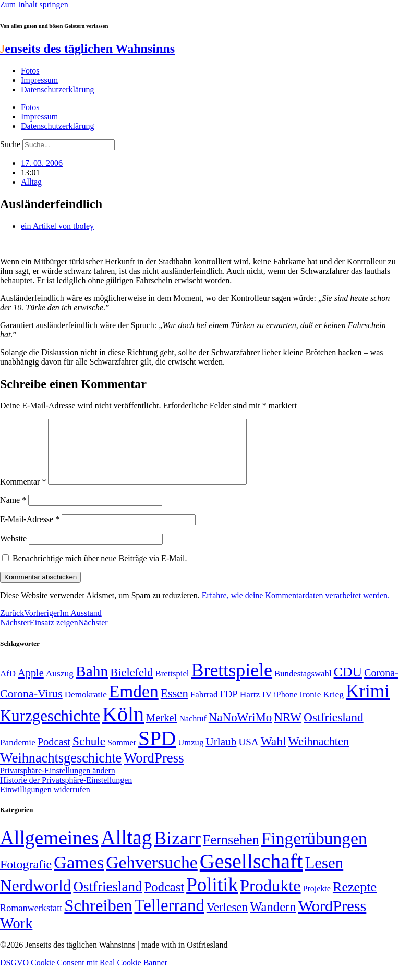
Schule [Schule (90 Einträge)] (89, 754)
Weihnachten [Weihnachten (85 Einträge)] (319, 754)
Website (13, 551)
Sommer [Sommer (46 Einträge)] (122, 755)
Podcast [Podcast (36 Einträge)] (164, 899)
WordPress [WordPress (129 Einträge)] (154, 770)
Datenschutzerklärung (57, 89)
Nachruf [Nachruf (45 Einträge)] (192, 731)
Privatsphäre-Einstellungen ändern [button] (58, 783)
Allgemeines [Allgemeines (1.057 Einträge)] (49, 850)
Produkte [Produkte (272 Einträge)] (270, 898)
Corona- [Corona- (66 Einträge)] (381, 685)
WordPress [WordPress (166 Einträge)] (332, 918)
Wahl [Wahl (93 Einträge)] (274, 754)
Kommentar (23, 494)
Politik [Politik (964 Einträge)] (212, 897)
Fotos (30, 71)
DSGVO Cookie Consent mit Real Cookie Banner (84, 975)
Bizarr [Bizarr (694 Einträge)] (177, 851)
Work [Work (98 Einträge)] (16, 936)
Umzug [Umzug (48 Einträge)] (191, 755)
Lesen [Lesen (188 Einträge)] (324, 875)
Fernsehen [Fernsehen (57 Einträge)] (231, 852)
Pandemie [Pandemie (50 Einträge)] (18, 755)
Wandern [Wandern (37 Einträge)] (273, 919)
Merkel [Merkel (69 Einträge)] (161, 730)
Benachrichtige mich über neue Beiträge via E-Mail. (100, 571)
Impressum (39, 80)
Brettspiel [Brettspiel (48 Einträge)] (172, 686)
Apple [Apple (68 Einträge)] (31, 685)
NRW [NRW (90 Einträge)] (288, 730)
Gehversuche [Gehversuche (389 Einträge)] (152, 875)
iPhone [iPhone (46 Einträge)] (286, 707)
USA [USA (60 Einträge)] (248, 754)
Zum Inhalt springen (34, 4)
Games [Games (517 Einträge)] (79, 875)
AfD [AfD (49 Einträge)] (8, 686)
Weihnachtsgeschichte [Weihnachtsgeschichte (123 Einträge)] (61, 771)
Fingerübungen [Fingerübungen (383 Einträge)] (314, 851)
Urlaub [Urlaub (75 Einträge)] (221, 754)
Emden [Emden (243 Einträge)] (134, 704)
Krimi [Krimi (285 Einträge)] (368, 704)
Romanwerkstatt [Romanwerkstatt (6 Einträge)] (31, 921)
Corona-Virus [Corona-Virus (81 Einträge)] (31, 706)
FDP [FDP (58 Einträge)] (228, 706)
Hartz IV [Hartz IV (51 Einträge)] (256, 707)
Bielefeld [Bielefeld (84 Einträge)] (131, 685)
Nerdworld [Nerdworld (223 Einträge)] (35, 898)
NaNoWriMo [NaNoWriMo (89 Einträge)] (240, 730)
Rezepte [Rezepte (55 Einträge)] (355, 899)
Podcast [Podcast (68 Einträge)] (54, 754)
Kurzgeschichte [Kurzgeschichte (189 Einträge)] (50, 728)
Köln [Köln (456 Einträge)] (123, 727)
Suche (10, 144)
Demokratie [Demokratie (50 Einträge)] (86, 707)
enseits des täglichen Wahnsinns (87, 49)
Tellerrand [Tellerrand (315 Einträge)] (169, 918)
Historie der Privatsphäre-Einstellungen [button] (66, 793)
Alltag (31, 182)
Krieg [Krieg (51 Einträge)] (333, 707)
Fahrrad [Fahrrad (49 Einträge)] (204, 707)
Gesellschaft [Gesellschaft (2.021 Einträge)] (251, 874)
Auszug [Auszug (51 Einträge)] (60, 686)
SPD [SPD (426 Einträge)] (157, 751)
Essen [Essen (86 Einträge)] (174, 706)
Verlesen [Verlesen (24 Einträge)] (227, 919)
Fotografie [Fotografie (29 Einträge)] (26, 877)
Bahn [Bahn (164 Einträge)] (92, 684)
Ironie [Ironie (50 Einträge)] (310, 707)
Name (13, 512)
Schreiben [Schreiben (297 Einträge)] (98, 918)
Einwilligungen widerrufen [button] (45, 802)
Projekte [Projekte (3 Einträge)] (317, 901)
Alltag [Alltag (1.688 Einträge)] (126, 850)
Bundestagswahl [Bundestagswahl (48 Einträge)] (303, 686)
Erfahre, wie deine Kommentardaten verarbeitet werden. (296, 608)
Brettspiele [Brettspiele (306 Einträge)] (232, 683)
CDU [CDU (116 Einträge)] (348, 685)
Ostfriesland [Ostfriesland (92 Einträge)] (334, 730)
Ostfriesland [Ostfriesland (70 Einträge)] (107, 899)
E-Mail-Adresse (30, 532)
